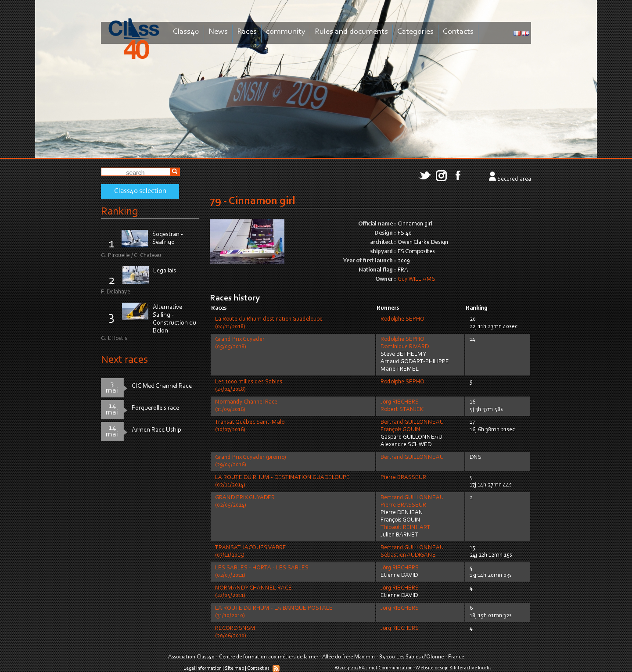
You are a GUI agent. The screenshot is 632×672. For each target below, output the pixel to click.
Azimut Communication (387, 668)
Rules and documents (351, 32)
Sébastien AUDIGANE (408, 555)
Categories (415, 32)
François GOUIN (400, 430)
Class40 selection (140, 191)
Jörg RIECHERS (400, 402)
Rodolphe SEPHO (402, 319)
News (218, 32)
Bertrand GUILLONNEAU (412, 422)
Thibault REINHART (406, 528)
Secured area (514, 179)
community (286, 32)
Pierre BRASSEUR (403, 478)
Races (247, 32)
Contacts (458, 32)
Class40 (186, 32)
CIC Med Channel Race (162, 386)
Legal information (203, 668)
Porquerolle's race (155, 408)
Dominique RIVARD (405, 347)
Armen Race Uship (156, 430)
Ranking (119, 212)
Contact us (258, 668)
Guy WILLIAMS (417, 279)
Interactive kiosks (473, 668)
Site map (234, 668)
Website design (432, 668)
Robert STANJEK (402, 410)
